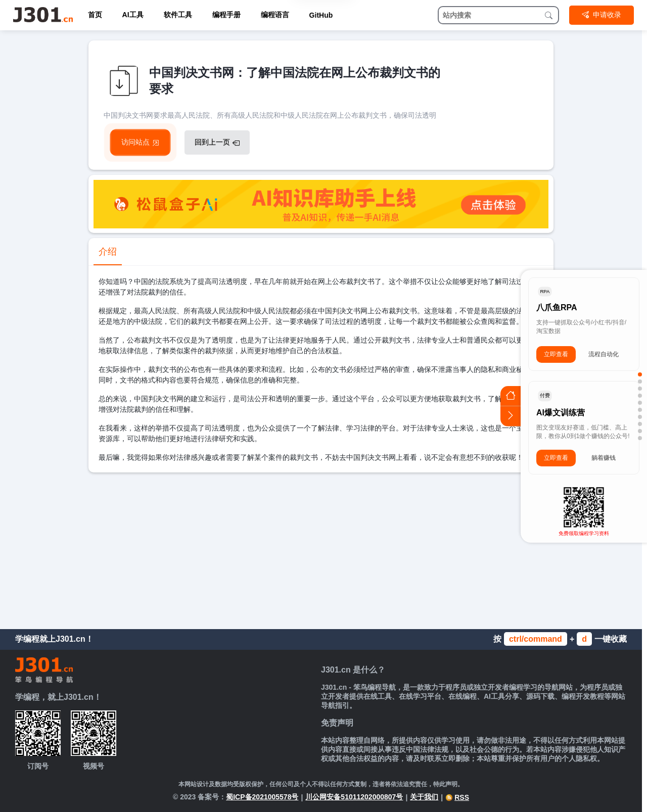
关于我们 (424, 797)
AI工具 (133, 15)
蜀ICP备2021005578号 (262, 797)
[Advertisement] (321, 548)
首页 (95, 15)
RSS (457, 797)
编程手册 (226, 15)
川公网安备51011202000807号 (354, 797)
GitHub (321, 15)
